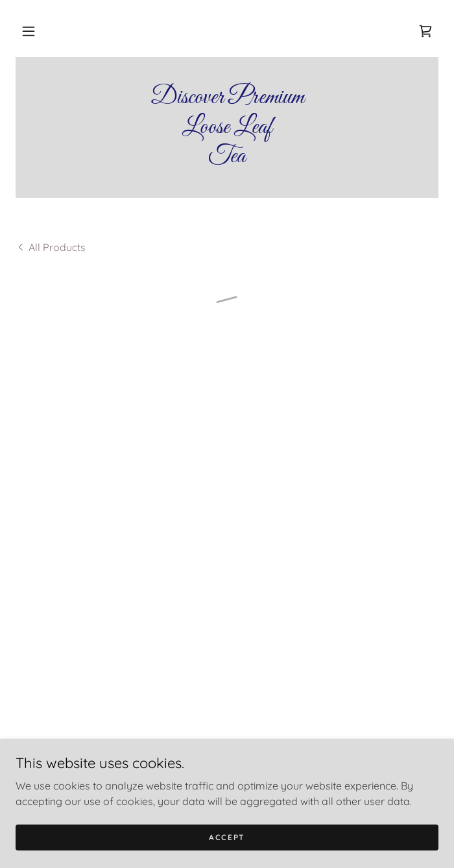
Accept (227, 837)
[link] (227, 127)
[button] (29, 31)
